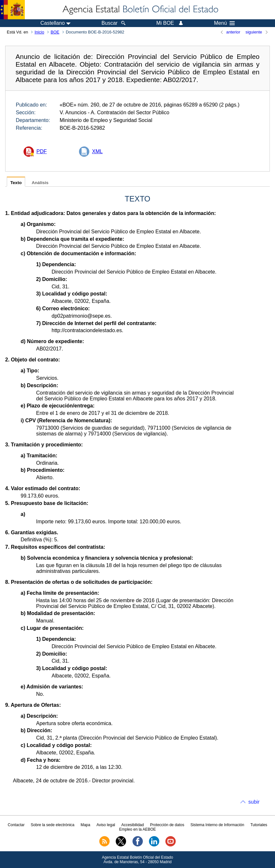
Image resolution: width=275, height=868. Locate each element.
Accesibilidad (133, 825)
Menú (224, 23)
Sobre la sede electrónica (52, 825)
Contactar (16, 825)
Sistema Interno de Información (217, 825)
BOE (55, 32)
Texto (16, 183)
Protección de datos (167, 825)
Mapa (85, 825)
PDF (42, 151)
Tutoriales (259, 825)
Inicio (39, 32)
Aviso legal (106, 825)
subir (254, 802)
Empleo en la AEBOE (137, 829)
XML (97, 151)
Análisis (40, 183)
